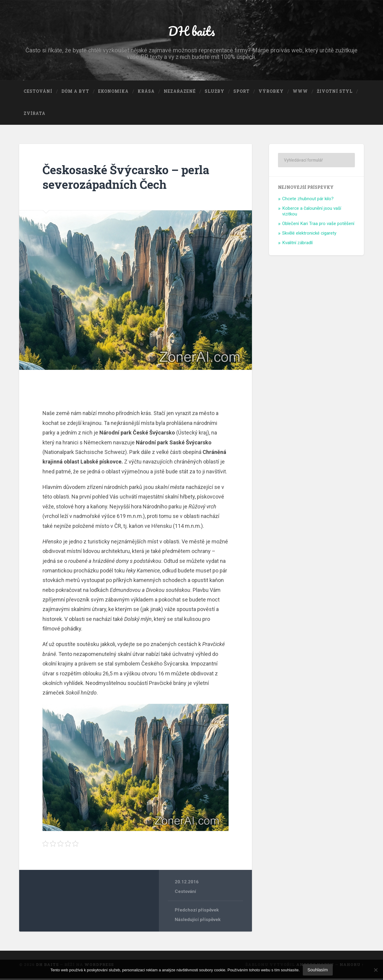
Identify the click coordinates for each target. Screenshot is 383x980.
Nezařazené (180, 93)
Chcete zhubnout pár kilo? (308, 200)
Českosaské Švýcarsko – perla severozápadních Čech (129, 178)
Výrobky (271, 93)
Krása (146, 93)
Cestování (38, 93)
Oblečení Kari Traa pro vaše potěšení (318, 225)
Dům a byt (75, 93)
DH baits (191, 32)
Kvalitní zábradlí (297, 244)
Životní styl (335, 93)
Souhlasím (318, 970)
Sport (241, 93)
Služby (215, 93)
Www (300, 93)
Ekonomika (113, 93)
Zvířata (35, 115)
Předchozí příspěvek (197, 911)
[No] (376, 970)
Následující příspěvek (198, 921)
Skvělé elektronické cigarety (309, 235)
